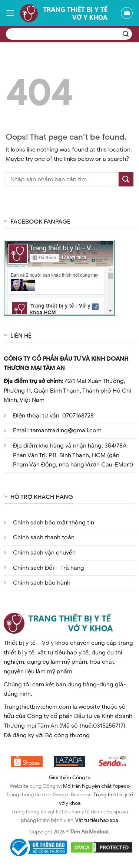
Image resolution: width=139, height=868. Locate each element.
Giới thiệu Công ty (70, 777)
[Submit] (126, 179)
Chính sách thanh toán (44, 537)
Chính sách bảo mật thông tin (54, 523)
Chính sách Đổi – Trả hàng (49, 568)
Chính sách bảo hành (42, 583)
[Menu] (10, 13)
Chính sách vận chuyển (44, 553)
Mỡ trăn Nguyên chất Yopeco (96, 786)
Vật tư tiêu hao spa (97, 820)
